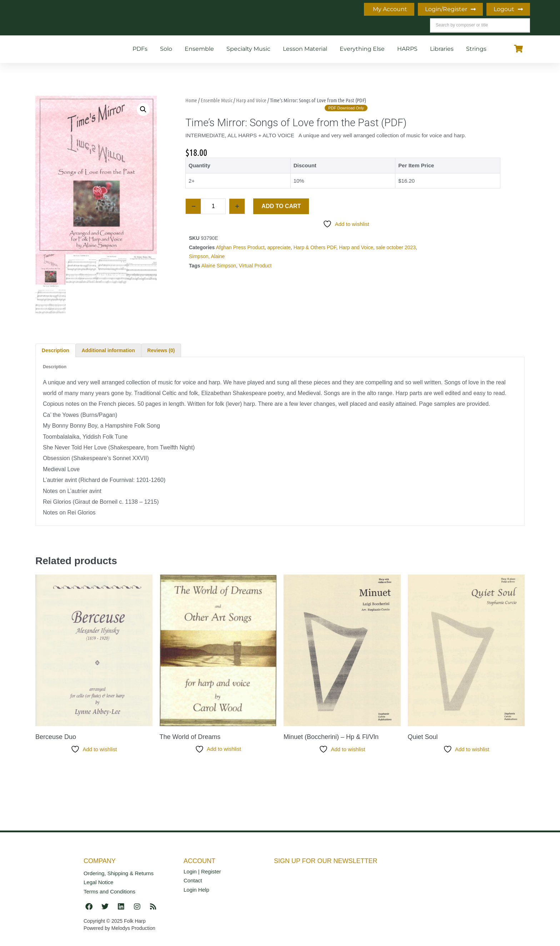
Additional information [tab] (108, 350)
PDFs (140, 49)
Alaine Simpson (219, 266)
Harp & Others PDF (315, 247)
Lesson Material (305, 49)
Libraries (442, 49)
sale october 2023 (396, 247)
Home (76, 18)
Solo (166, 49)
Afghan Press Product (240, 247)
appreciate (279, 247)
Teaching (230, 18)
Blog (138, 18)
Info (108, 18)
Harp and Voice (251, 100)
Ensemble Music (217, 100)
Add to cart (281, 206)
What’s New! (181, 18)
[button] (143, 109)
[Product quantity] (213, 206)
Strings (476, 49)
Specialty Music (248, 49)
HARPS (407, 49)
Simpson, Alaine (207, 256)
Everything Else (362, 49)
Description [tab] (56, 350)
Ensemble (199, 49)
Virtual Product (255, 266)
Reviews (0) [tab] (161, 350)
